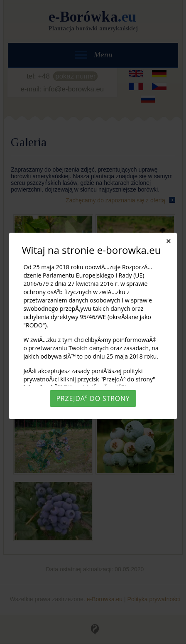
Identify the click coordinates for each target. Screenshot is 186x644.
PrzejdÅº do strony (93, 398)
